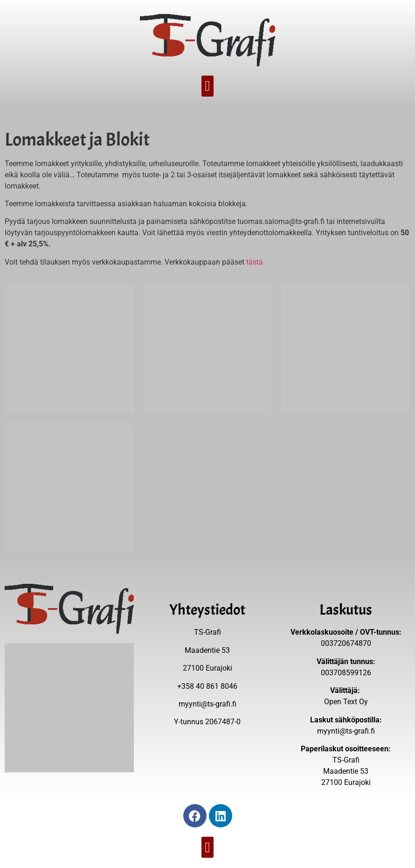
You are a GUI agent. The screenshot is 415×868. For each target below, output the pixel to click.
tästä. (256, 262)
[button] (207, 86)
